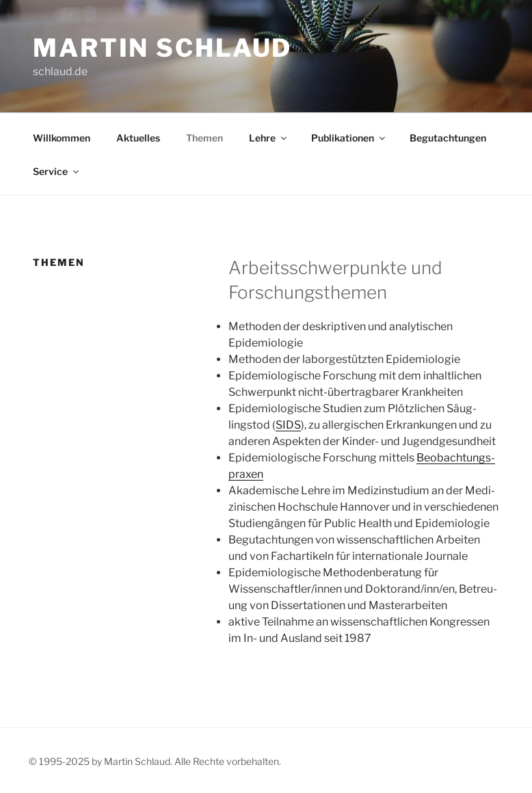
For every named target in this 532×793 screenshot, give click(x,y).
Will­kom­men (62, 138)
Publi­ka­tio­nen (349, 138)
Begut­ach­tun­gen (448, 138)
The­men (204, 138)
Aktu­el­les (138, 138)
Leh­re (269, 138)
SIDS (288, 425)
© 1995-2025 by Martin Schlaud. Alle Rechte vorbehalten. (155, 761)
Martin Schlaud (162, 48)
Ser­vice (57, 171)
